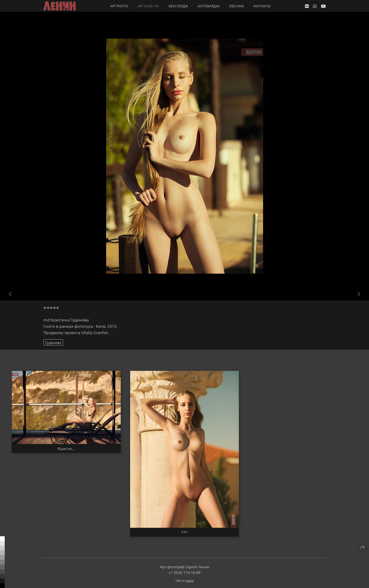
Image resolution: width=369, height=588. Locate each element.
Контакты (262, 6)
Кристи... (66, 448)
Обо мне (237, 6)
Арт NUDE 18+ (148, 6)
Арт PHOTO (119, 6)
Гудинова (53, 342)
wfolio (190, 580)
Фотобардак (209, 6)
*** (184, 532)
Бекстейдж (178, 6)
